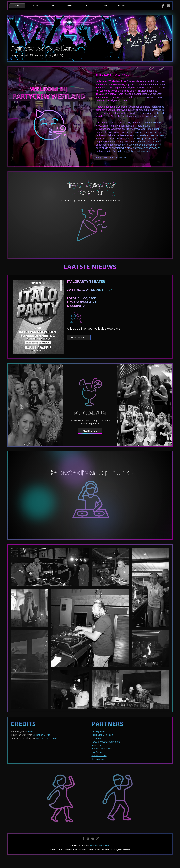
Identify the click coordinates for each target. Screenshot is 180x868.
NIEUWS (104, 6)
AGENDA (52, 6)
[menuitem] (18, 6)
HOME (17, 6)
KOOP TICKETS (79, 337)
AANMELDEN (35, 6)
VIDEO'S (122, 6)
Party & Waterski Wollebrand (106, 742)
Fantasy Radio (99, 731)
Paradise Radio (99, 755)
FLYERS (70, 6)
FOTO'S (87, 6)
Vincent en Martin (41, 735)
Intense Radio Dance (102, 749)
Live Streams (98, 752)
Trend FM (96, 738)
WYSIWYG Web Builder (47, 738)
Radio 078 (97, 745)
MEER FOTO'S (90, 431)
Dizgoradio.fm (98, 759)
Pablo (31, 731)
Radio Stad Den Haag (102, 735)
